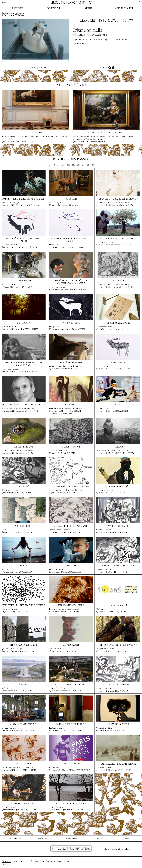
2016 (94, 165)
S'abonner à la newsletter (120, 849)
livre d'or (43, 838)
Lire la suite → (79, 44)
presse (128, 838)
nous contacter (14, 838)
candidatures (99, 838)
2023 (64, 165)
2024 (59, 165)
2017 (89, 165)
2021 (74, 165)
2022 (69, 165)
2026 (48, 165)
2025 (53, 165)
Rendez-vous (13, 14)
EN (6, 2)
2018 (84, 165)
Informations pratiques (35, 68)
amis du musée (71, 838)
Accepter (7, 864)
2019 (79, 165)
